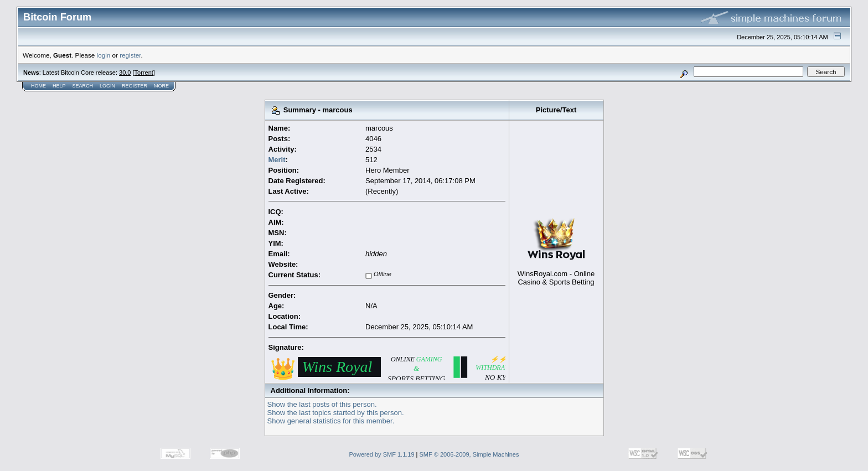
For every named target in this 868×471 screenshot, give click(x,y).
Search (83, 86)
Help (59, 86)
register (130, 55)
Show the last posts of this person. (322, 404)
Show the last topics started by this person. (336, 413)
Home (38, 86)
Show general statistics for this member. (331, 421)
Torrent (144, 73)
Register (135, 86)
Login (107, 86)
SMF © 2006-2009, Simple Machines (469, 454)
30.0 (125, 73)
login (104, 55)
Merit (277, 160)
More (161, 86)
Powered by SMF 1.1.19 (382, 454)
